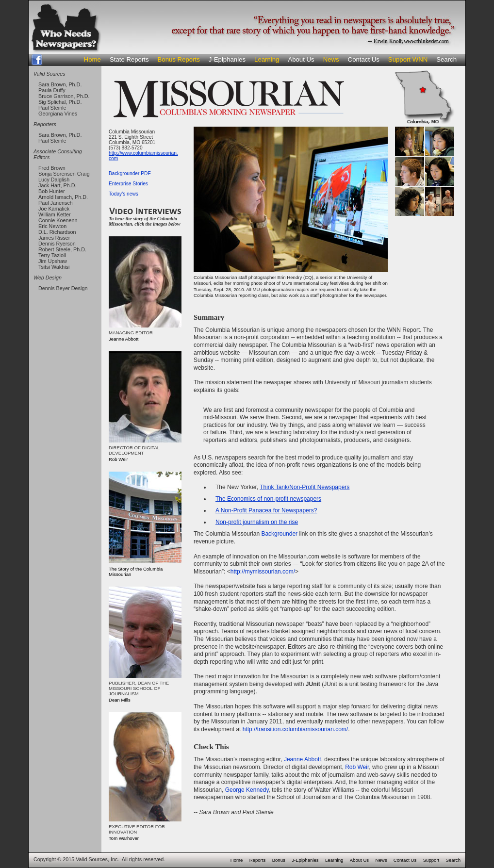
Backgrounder (279, 534)
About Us (301, 59)
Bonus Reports (179, 59)
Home (92, 59)
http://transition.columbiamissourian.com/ (295, 729)
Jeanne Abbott (303, 759)
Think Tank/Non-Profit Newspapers (305, 487)
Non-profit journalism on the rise (257, 522)
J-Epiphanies (227, 59)
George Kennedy (247, 790)
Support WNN (408, 59)
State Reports (129, 59)
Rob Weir (357, 767)
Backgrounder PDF (130, 173)
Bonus (279, 860)
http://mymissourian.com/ (263, 572)
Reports (258, 860)
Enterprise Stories (128, 184)
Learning (267, 59)
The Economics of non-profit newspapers (268, 499)
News (331, 59)
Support (431, 860)
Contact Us (364, 59)
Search (446, 59)
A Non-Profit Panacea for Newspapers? (266, 510)
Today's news (123, 194)
